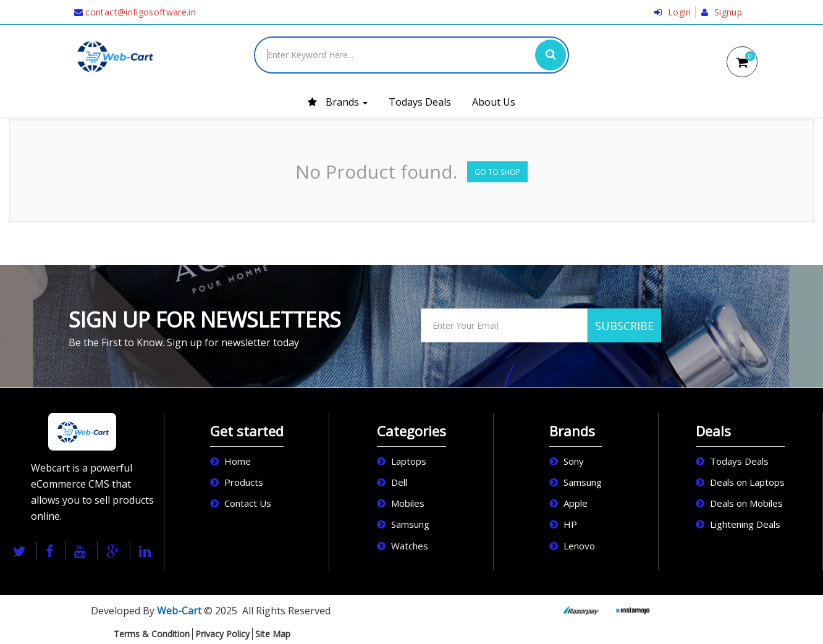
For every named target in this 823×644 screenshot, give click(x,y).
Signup (722, 12)
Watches (410, 546)
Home (238, 461)
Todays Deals (420, 102)
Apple (576, 503)
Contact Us (248, 503)
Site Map (273, 634)
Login (673, 12)
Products (244, 482)
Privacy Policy (222, 634)
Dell (399, 482)
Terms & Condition (152, 634)
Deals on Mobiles (746, 503)
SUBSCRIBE (624, 326)
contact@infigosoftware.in (135, 12)
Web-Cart (179, 611)
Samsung (410, 524)
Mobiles (408, 503)
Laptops (409, 461)
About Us (494, 102)
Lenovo (579, 546)
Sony (574, 461)
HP (570, 524)
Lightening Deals (745, 524)
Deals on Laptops (747, 482)
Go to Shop (497, 172)
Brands (338, 102)
